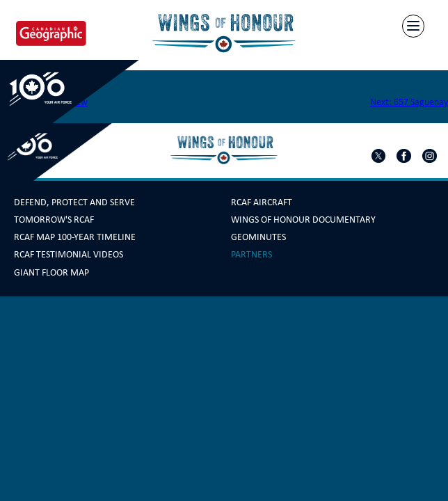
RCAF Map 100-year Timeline (75, 237)
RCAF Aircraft (262, 202)
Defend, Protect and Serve (74, 202)
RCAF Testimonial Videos (69, 254)
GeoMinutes (258, 237)
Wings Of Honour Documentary (303, 220)
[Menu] (413, 26)
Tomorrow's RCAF (54, 220)
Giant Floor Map (51, 272)
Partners (251, 254)
